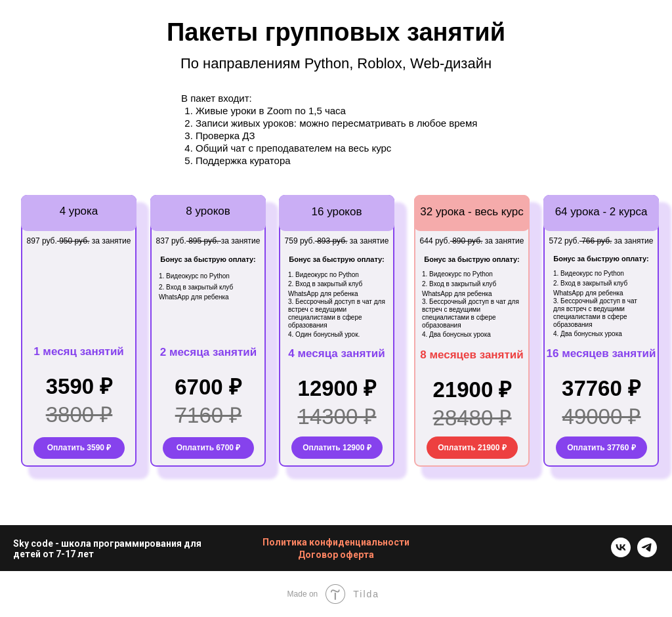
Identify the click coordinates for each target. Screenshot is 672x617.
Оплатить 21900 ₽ (472, 448)
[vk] (621, 554)
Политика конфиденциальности (336, 542)
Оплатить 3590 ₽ (79, 448)
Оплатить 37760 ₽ (601, 448)
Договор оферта (336, 555)
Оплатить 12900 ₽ (337, 448)
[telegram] (647, 554)
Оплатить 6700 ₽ (209, 448)
